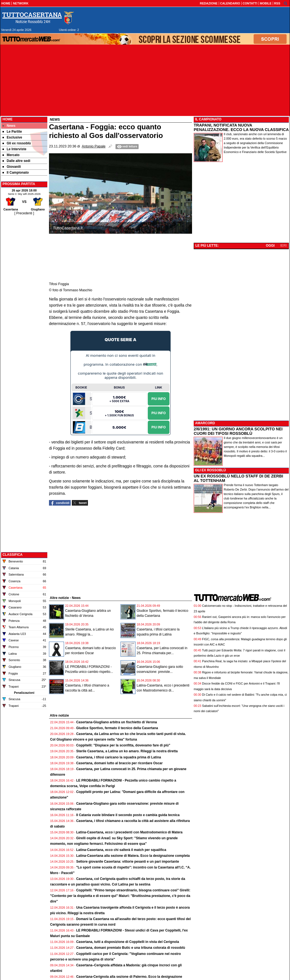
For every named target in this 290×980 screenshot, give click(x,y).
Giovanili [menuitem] (12, 167)
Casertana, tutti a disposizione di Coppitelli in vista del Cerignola (128, 942)
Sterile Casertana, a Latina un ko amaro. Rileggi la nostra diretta (127, 751)
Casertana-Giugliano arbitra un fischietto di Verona (117, 722)
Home (8, 119)
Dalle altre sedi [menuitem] (16, 161)
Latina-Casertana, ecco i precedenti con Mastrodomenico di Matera (129, 832)
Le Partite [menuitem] (12, 132)
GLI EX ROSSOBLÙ (211, 470)
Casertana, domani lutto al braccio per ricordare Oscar (120, 763)
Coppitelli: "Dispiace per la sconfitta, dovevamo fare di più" (123, 745)
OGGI (270, 246)
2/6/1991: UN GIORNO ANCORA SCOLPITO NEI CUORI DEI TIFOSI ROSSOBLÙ (238, 431)
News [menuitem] (9, 126)
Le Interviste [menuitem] (14, 149)
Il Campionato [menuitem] (16, 173)
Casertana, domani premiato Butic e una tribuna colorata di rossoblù (131, 948)
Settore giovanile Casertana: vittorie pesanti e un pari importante (128, 862)
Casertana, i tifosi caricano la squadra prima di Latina (119, 757)
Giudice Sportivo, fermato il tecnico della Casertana (117, 728)
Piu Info (159, 398)
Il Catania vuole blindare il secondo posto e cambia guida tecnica (128, 815)
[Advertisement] (24, 300)
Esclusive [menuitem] (12, 137)
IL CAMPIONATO (208, 119)
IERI (283, 246)
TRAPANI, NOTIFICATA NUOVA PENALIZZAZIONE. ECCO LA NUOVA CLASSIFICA (241, 127)
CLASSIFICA (13, 555)
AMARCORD (205, 423)
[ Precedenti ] (24, 213)
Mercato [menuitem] (11, 155)
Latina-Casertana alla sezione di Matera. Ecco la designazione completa (133, 856)
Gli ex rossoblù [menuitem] (17, 143)
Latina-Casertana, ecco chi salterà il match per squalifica (121, 850)
